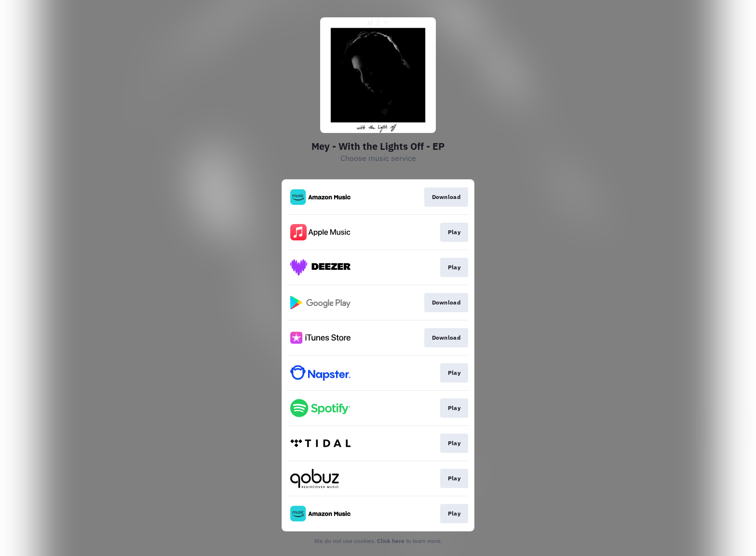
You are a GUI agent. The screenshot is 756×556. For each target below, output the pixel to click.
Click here (391, 541)
